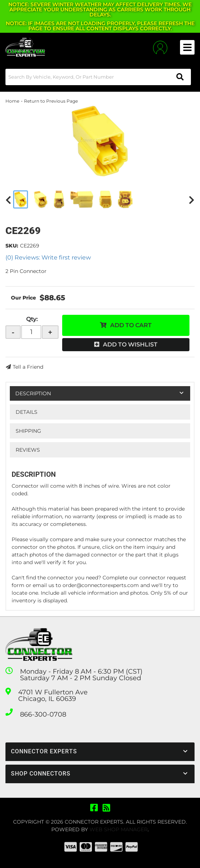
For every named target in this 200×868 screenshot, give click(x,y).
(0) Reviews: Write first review (48, 257)
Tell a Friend (28, 367)
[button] (98, 77)
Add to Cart (131, 325)
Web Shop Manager (119, 829)
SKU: (12, 246)
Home (12, 101)
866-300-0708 (43, 714)
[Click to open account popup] (160, 47)
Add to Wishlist (130, 344)
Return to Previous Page (51, 101)
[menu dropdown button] (187, 47)
